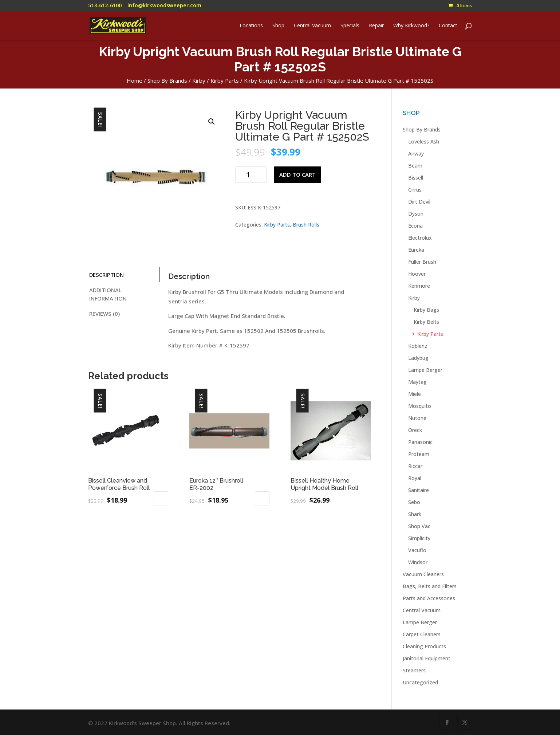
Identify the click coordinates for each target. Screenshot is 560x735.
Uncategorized (420, 682)
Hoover (417, 274)
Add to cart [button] (161, 499)
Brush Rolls (306, 225)
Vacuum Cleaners (423, 574)
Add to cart (297, 174)
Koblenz (418, 346)
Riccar (415, 466)
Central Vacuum (312, 26)
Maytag (417, 382)
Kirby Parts (225, 80)
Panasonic (420, 442)
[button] (212, 122)
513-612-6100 (105, 5)
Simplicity (419, 538)
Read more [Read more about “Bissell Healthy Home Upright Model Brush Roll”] (318, 522)
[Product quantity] (251, 175)
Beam (415, 166)
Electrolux (420, 238)
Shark (415, 514)
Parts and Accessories (429, 598)
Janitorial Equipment (427, 658)
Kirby (199, 80)
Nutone (417, 418)
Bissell (416, 178)
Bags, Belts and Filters (430, 586)
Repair (376, 26)
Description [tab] (107, 275)
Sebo (414, 502)
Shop (278, 26)
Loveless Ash (424, 142)
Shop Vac (419, 526)
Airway (416, 154)
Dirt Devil (419, 202)
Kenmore (419, 286)
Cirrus (415, 190)
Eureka (416, 250)
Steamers (414, 670)
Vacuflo (417, 550)
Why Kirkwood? (411, 26)
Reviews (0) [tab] (104, 314)
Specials (350, 26)
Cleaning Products (424, 646)
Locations (251, 26)
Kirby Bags (426, 310)
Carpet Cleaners (422, 634)
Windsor (418, 562)
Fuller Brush (422, 262)
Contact (448, 26)
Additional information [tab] (108, 294)
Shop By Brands (167, 80)
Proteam (419, 454)
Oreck (415, 430)
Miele (415, 394)
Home (135, 80)
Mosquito (420, 406)
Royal (415, 478)
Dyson (416, 214)
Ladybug (418, 358)
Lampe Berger (425, 370)
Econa (415, 226)
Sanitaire (419, 490)
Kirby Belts (426, 322)
